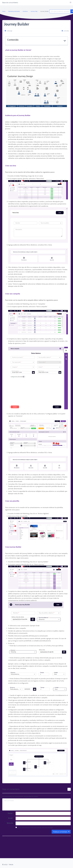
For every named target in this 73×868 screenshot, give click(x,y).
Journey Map (34, 11)
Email (11, 818)
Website (10, 823)
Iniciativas (25, 11)
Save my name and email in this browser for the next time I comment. (34, 828)
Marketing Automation (14, 11)
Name (11, 813)
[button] (71, 2)
